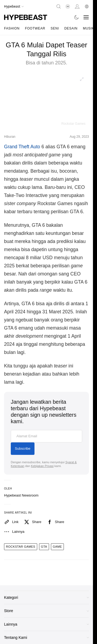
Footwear (35, 28)
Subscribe (23, 448)
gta (44, 547)
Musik (89, 28)
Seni (55, 28)
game (57, 547)
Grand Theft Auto (22, 147)
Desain (71, 28)
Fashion (12, 28)
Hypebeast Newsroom (21, 495)
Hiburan (10, 137)
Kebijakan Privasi (42, 466)
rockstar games (21, 547)
